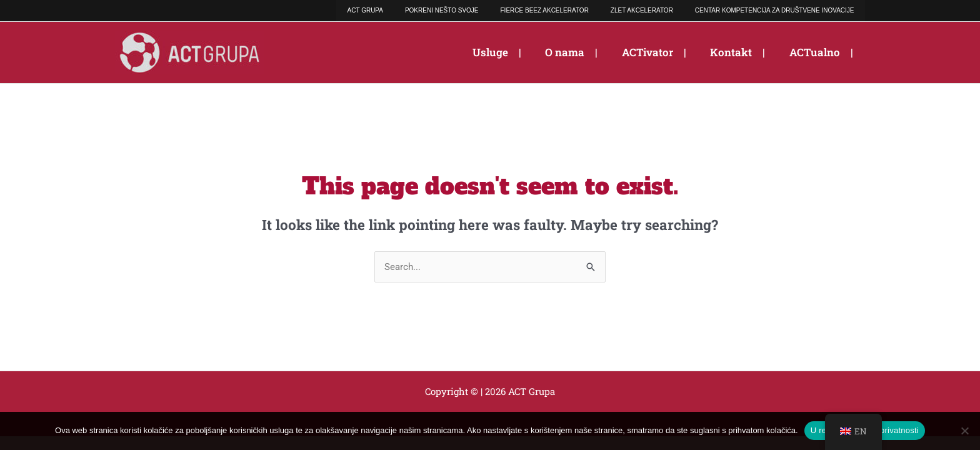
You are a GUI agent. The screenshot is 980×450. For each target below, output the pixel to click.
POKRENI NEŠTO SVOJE (474, 10)
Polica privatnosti (887, 430)
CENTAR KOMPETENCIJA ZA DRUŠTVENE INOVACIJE (779, 10)
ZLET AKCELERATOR (656, 10)
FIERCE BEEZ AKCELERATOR (568, 10)
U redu (823, 430)
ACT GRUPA (407, 10)
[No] (964, 431)
